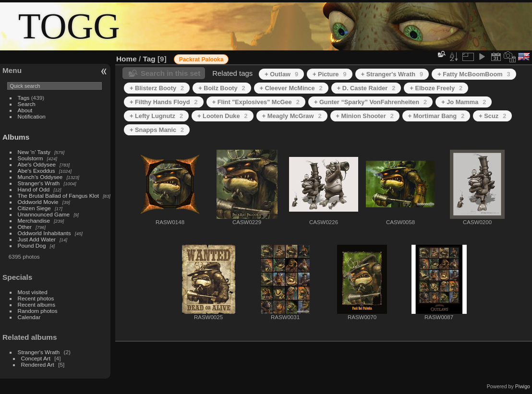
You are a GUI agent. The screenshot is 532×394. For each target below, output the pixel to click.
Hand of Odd (34, 189)
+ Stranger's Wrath (392, 74)
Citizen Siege (34, 208)
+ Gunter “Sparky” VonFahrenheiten (370, 102)
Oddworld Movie (38, 202)
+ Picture (330, 74)
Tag (149, 59)
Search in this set (170, 73)
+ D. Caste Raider (366, 88)
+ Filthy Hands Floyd (164, 102)
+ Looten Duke (223, 116)
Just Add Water (37, 239)
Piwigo (523, 386)
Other (25, 227)
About (25, 110)
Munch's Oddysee (40, 177)
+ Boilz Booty (222, 88)
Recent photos (36, 298)
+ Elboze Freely (436, 88)
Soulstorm (30, 158)
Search (27, 104)
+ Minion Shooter (365, 116)
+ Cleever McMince (291, 88)
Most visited (33, 292)
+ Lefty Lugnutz (156, 116)
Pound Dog (32, 245)
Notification (32, 116)
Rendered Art (38, 364)
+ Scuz (492, 116)
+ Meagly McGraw (292, 116)
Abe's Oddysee (37, 164)
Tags (24, 98)
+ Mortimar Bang (436, 116)
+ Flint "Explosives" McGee (256, 102)
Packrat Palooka (201, 60)
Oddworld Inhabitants (44, 233)
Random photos (38, 311)
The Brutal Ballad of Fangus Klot (58, 196)
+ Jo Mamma (464, 102)
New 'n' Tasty (34, 152)
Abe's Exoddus (36, 171)
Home (127, 59)
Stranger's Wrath (39, 183)
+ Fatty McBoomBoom (474, 74)
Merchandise (34, 221)
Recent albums (36, 304)
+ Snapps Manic (157, 130)
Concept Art (36, 358)
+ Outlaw (281, 74)
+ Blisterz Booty (157, 88)
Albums (16, 137)
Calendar (29, 317)
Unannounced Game (44, 214)
